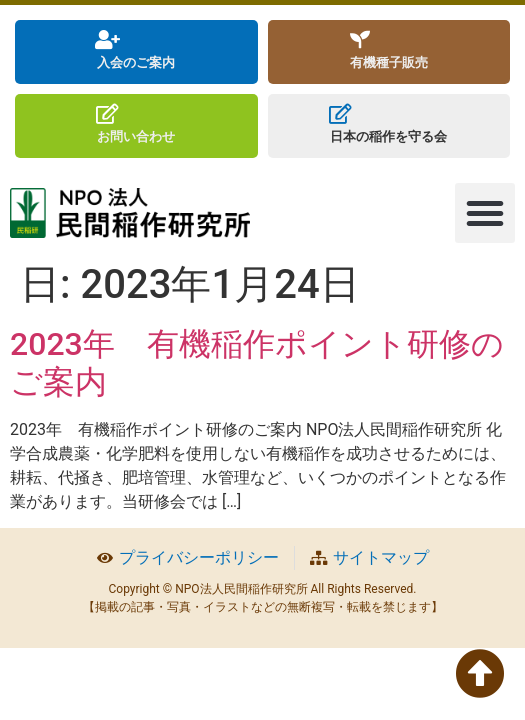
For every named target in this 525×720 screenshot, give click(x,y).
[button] (485, 213)
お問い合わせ (136, 136)
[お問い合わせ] (107, 114)
